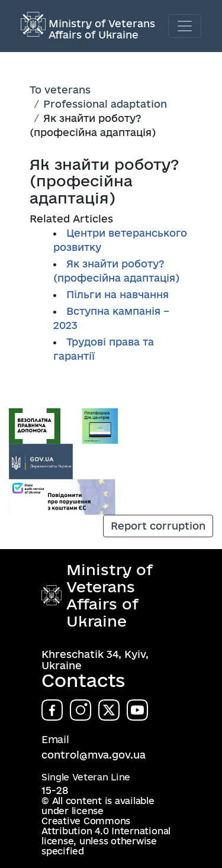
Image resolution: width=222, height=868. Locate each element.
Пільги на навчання (118, 294)
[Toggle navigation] (185, 26)
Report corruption (158, 526)
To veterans (60, 90)
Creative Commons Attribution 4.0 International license (106, 831)
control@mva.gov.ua (94, 755)
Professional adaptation (105, 104)
